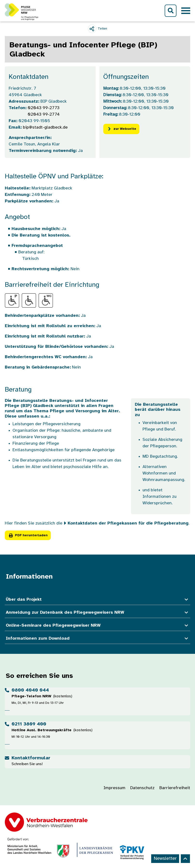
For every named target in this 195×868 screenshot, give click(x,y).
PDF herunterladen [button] (28, 535)
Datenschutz (142, 788)
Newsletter (165, 859)
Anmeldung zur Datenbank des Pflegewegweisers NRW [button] (97, 613)
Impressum (114, 788)
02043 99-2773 (44, 108)
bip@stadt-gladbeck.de (45, 128)
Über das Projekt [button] (97, 600)
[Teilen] (97, 29)
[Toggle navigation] (186, 11)
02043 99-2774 (44, 115)
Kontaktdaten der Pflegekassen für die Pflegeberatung (128, 523)
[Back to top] (185, 859)
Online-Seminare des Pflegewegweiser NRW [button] (97, 626)
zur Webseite (121, 129)
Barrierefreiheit (175, 788)
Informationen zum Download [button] (97, 639)
